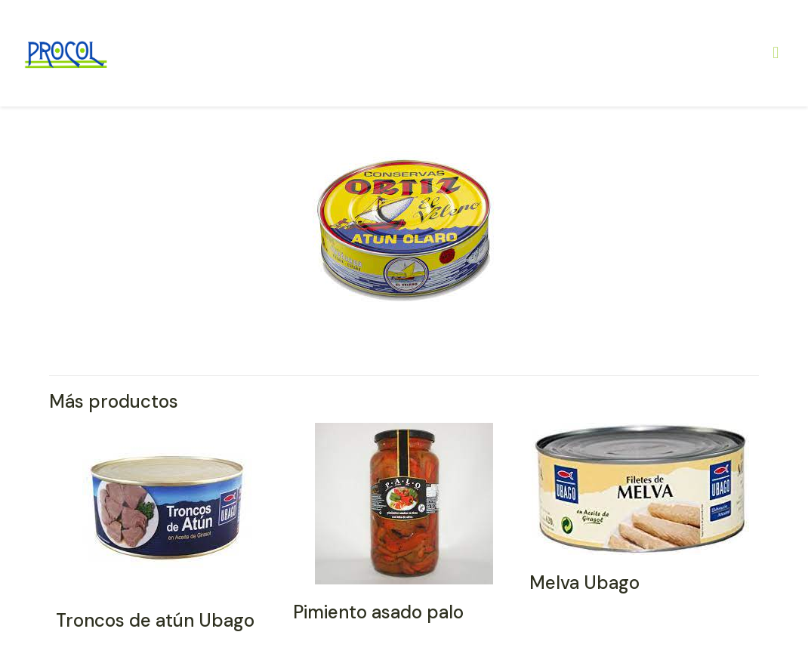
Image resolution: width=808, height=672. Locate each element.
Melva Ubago (584, 583)
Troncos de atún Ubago (155, 620)
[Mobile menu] (776, 53)
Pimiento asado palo (378, 612)
